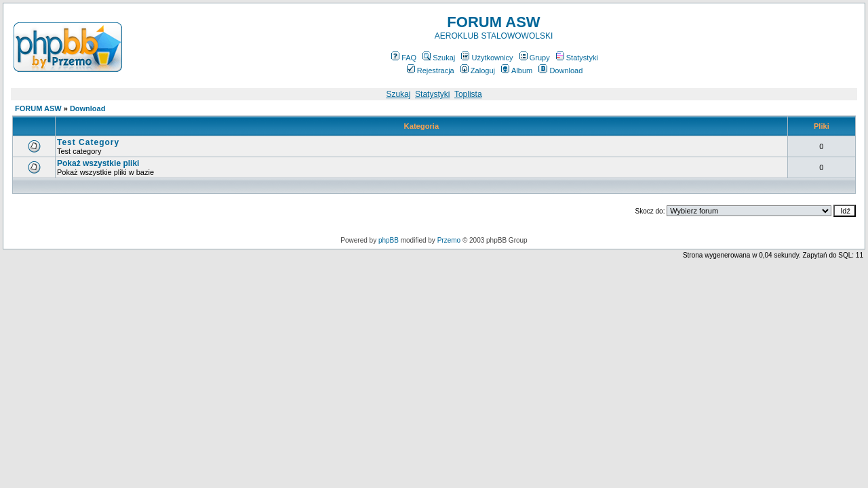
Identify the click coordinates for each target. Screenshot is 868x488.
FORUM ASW (38, 108)
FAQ (404, 58)
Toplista (468, 94)
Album (517, 70)
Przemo (449, 240)
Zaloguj (478, 70)
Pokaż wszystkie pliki (98, 163)
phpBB (389, 240)
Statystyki (577, 58)
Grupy (535, 58)
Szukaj (439, 58)
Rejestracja (431, 70)
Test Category (88, 142)
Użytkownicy (487, 58)
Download (560, 70)
